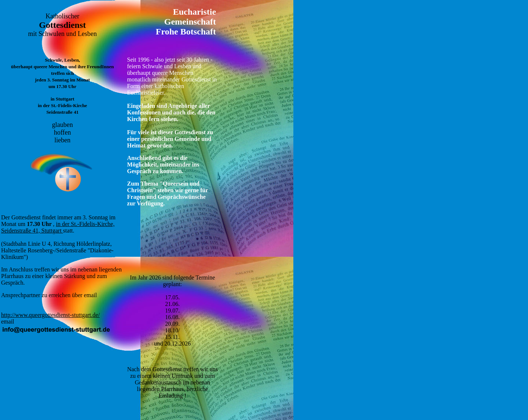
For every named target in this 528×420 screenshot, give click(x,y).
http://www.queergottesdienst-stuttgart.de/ (50, 315)
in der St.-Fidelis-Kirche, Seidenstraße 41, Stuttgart (58, 227)
